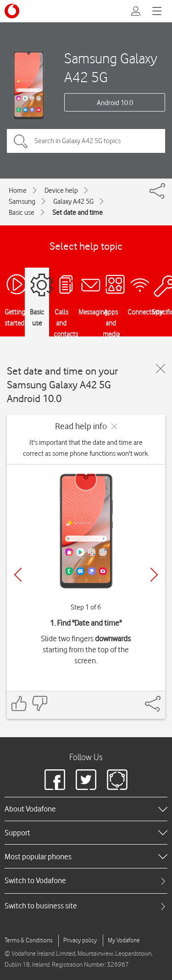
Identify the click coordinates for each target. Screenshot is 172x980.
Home (18, 190)
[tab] (86, 881)
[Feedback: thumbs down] (39, 703)
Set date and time (78, 213)
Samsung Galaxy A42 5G (111, 67)
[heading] (86, 809)
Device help (61, 190)
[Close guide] (161, 369)
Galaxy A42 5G (73, 202)
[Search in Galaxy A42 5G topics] (86, 141)
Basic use (22, 213)
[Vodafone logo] (12, 11)
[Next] (154, 575)
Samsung (22, 202)
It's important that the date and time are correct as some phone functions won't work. (86, 448)
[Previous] (18, 575)
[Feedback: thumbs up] (19, 703)
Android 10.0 (115, 103)
